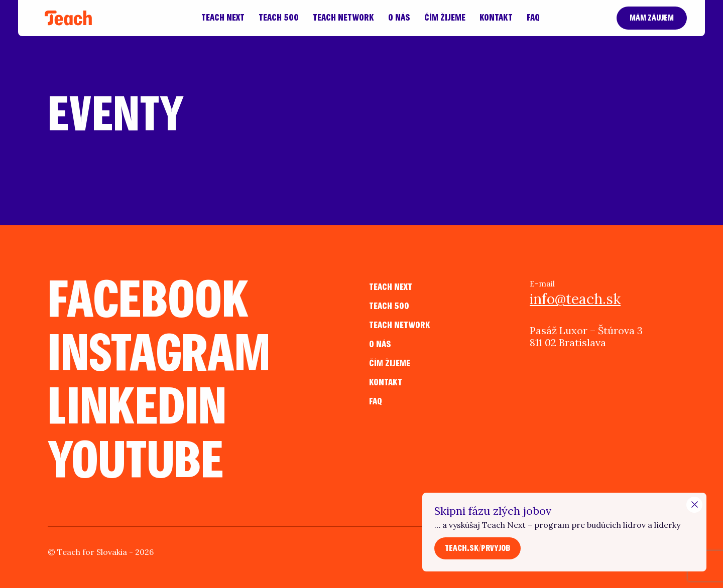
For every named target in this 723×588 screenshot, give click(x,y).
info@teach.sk (575, 299)
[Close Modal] (694, 505)
